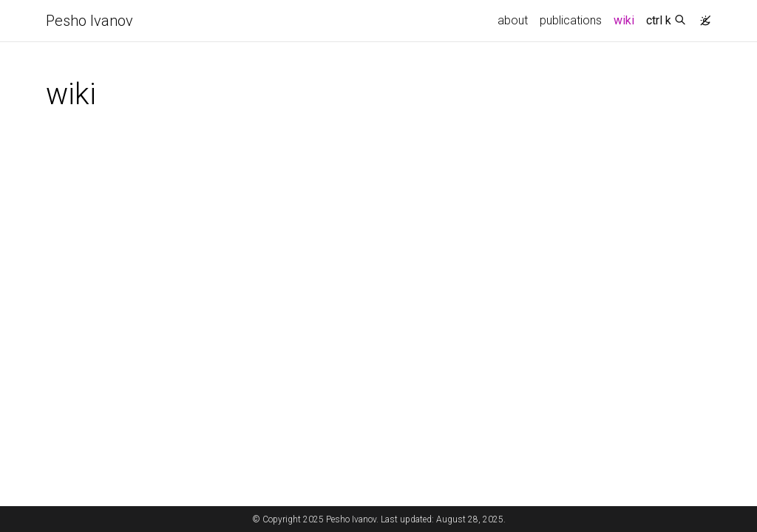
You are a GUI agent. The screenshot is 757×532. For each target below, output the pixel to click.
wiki (627, 19)
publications (571, 20)
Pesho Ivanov (89, 21)
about (513, 20)
